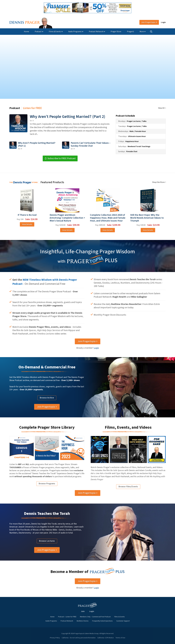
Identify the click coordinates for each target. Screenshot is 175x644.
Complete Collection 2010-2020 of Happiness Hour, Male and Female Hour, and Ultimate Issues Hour (108, 218)
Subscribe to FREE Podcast (60, 158)
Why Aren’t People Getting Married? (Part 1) (37, 144)
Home (26, 32)
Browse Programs (47, 484)
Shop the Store (158, 182)
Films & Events (55, 32)
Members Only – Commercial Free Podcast (95, 617)
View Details (27, 224)
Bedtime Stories (83, 621)
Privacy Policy (55, 638)
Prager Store (116, 32)
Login (163, 22)
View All (161, 108)
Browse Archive (47, 398)
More (142, 32)
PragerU (130, 32)
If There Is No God (27, 215)
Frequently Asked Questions (102, 621)
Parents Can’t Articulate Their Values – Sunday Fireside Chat (91, 144)
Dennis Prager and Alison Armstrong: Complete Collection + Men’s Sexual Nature (67, 218)
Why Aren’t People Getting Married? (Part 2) (68, 117)
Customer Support (123, 621)
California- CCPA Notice (105, 638)
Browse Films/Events (128, 487)
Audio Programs (75, 32)
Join (148, 22)
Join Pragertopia (87, 341)
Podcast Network (96, 32)
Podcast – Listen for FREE (67, 617)
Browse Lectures (47, 541)
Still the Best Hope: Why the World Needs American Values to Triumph (147, 218)
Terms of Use (120, 638)
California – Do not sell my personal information (79, 638)
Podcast (38, 32)
